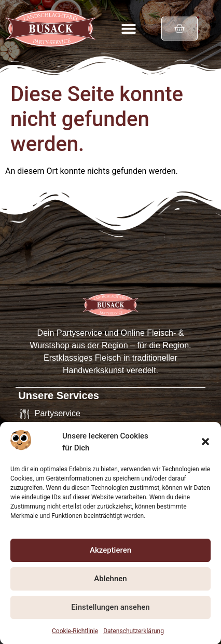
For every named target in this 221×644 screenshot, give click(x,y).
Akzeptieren (111, 553)
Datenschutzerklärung (134, 634)
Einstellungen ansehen (110, 610)
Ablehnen (110, 582)
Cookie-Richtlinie (75, 634)
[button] (205, 445)
